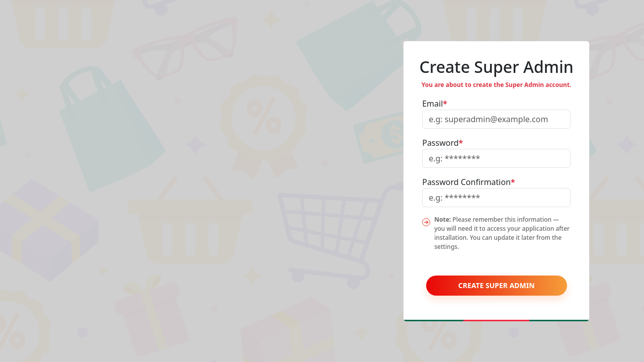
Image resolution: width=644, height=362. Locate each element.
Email (435, 104)
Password (442, 143)
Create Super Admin (497, 285)
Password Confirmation (469, 182)
